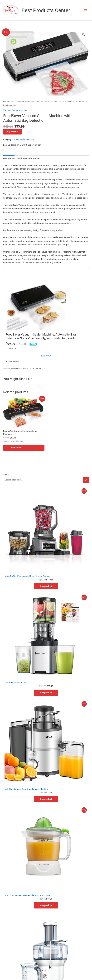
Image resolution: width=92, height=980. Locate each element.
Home (6, 102)
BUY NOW (46, 356)
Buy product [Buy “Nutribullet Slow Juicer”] (46, 692)
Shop (13, 102)
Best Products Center (46, 10)
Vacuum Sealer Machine (28, 102)
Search (7, 474)
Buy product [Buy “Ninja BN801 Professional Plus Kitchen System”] (46, 586)
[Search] (86, 480)
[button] (84, 35)
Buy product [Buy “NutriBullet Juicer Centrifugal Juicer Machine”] (46, 799)
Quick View (15, 447)
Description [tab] (9, 158)
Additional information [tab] (28, 158)
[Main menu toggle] (86, 10)
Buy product (12, 132)
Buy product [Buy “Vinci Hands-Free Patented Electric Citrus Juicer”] (46, 905)
